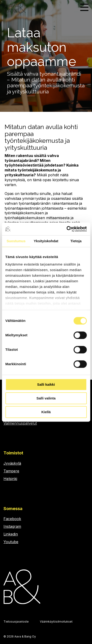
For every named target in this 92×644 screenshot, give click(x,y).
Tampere (11, 471)
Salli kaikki (46, 384)
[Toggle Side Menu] (84, 7)
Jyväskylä (12, 463)
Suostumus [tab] (16, 241)
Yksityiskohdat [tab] (46, 241)
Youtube (11, 542)
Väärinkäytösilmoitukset (56, 622)
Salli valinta (46, 398)
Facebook (12, 519)
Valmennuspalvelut (20, 423)
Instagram (12, 526)
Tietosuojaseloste (16, 622)
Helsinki (10, 479)
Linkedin (11, 534)
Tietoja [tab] (76, 241)
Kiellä (46, 412)
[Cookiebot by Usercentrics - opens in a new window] (66, 229)
